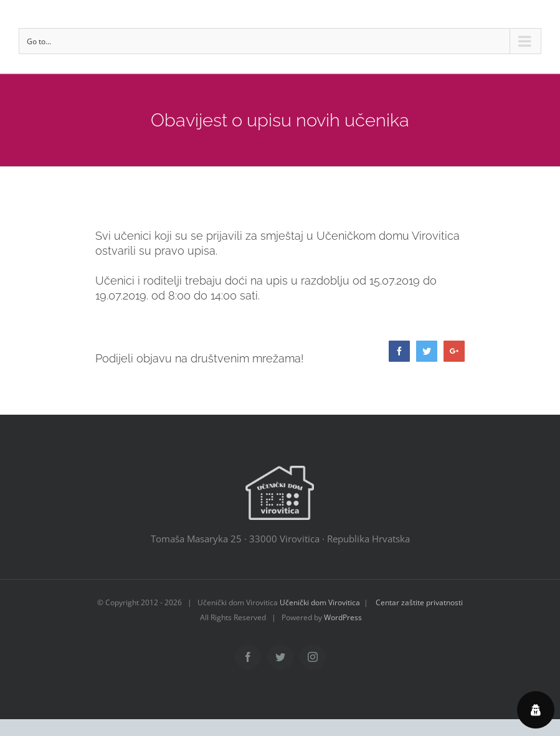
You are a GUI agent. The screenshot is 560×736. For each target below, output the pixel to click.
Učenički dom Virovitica (320, 602)
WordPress (343, 617)
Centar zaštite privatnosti (419, 602)
